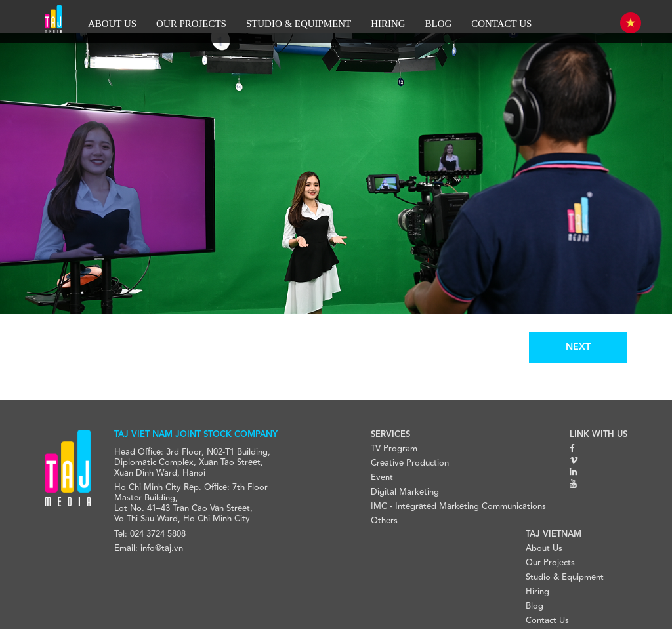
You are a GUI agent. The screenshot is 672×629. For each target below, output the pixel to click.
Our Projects (550, 563)
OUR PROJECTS (191, 24)
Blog (535, 606)
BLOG (439, 24)
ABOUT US (112, 24)
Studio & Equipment (565, 578)
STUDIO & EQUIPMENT (299, 24)
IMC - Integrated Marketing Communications (458, 507)
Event (382, 478)
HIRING (388, 24)
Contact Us (547, 621)
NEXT (578, 347)
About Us (544, 549)
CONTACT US (501, 24)
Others (384, 521)
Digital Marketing (405, 492)
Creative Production (410, 463)
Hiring (537, 592)
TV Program (394, 449)
